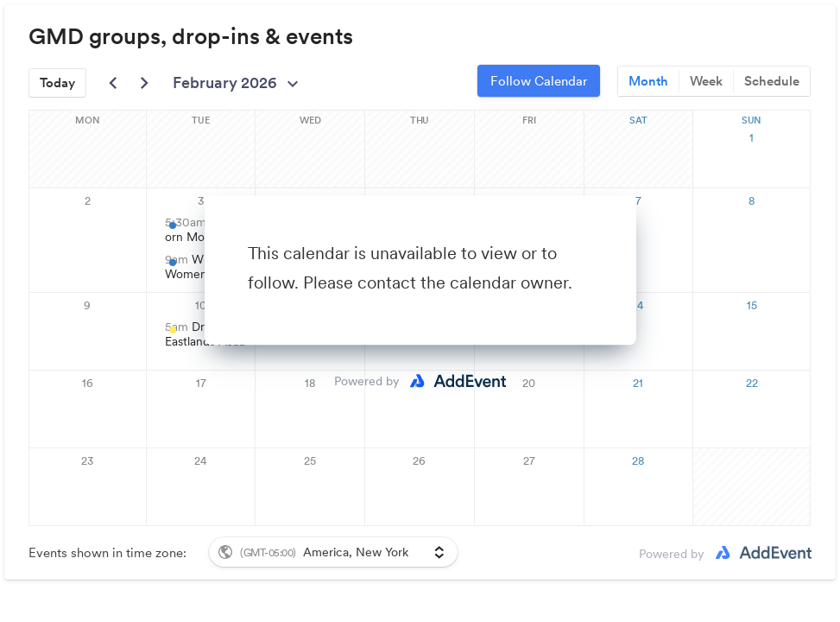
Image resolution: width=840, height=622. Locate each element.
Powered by (367, 381)
